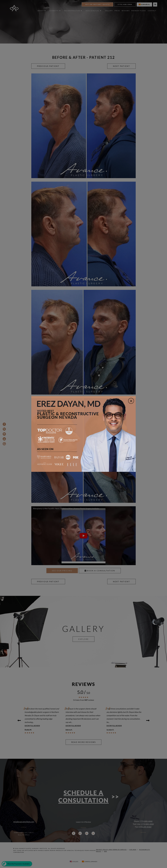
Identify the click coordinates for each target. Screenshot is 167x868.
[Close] (131, 401)
